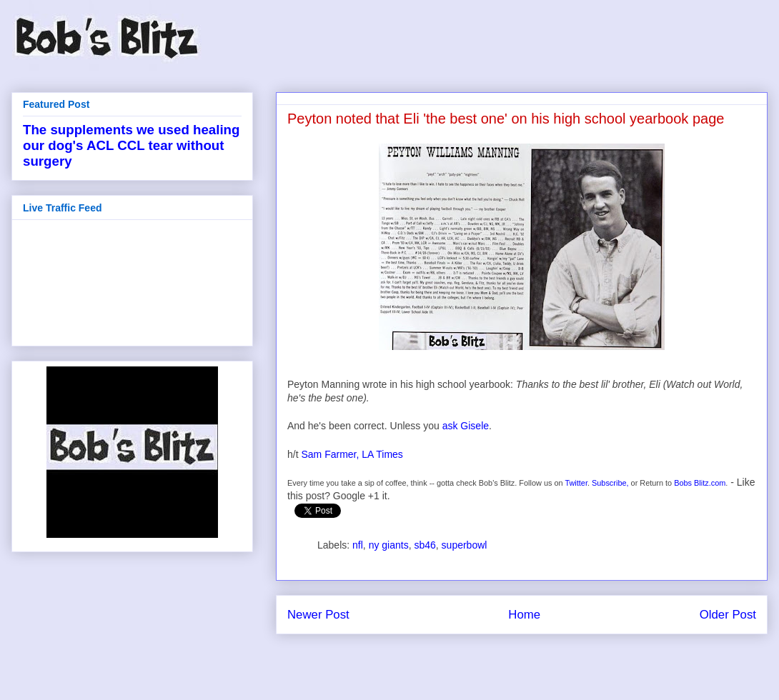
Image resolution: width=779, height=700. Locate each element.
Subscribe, (610, 483)
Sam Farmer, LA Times (352, 454)
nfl (358, 545)
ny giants (389, 545)
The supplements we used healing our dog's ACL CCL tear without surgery (131, 145)
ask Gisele (466, 426)
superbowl (465, 545)
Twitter (576, 483)
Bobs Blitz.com (700, 483)
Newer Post (318, 615)
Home (524, 615)
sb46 (425, 545)
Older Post (728, 615)
